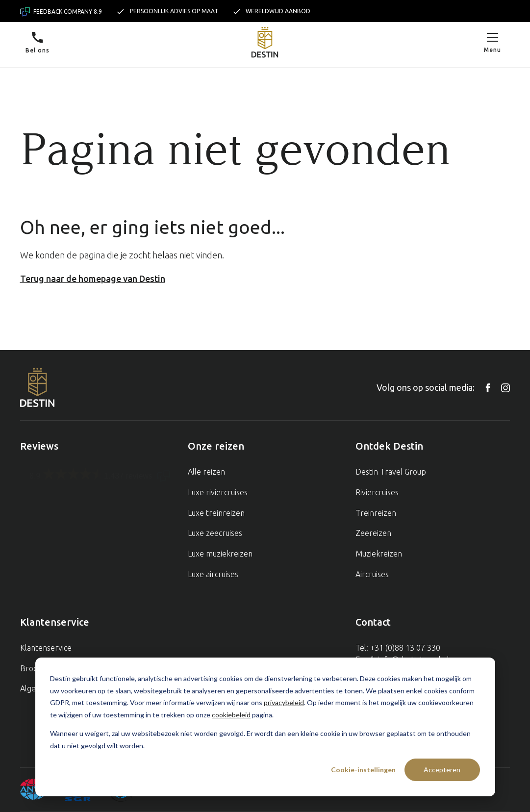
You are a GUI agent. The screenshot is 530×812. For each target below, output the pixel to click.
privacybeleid (284, 702)
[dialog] (265, 727)
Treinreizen (376, 513)
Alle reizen (206, 472)
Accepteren (442, 770)
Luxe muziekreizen (220, 554)
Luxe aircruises (213, 574)
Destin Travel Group (391, 472)
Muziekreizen (379, 554)
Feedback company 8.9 (61, 12)
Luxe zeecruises (215, 533)
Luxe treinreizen (216, 513)
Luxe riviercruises (218, 492)
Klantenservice (46, 648)
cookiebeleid (231, 715)
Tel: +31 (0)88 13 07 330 (398, 648)
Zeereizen (373, 533)
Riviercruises (377, 492)
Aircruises (372, 574)
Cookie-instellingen (363, 770)
